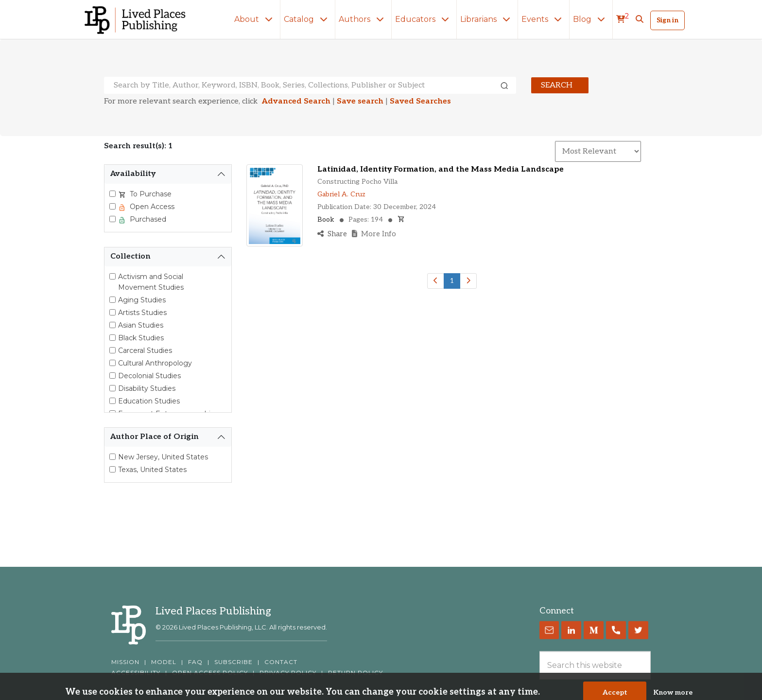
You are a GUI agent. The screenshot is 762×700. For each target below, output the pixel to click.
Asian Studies (141, 325)
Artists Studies (142, 313)
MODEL (164, 662)
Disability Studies (147, 388)
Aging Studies (142, 300)
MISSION (125, 662)
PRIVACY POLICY (288, 673)
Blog (591, 19)
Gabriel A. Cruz (341, 194)
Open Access (151, 207)
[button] (640, 19)
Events (544, 19)
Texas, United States (152, 470)
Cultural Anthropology (155, 363)
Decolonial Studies (149, 376)
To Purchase (150, 194)
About (255, 19)
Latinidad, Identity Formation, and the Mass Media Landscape (441, 169)
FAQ (195, 662)
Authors (363, 19)
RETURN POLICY (355, 673)
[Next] (468, 281)
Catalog (308, 19)
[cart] (623, 19)
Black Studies (141, 338)
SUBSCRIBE (234, 662)
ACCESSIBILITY (136, 673)
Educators (424, 19)
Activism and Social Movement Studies (151, 282)
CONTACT (281, 662)
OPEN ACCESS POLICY (210, 673)
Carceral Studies (145, 350)
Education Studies (149, 401)
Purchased (147, 219)
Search (557, 85)
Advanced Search (296, 101)
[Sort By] (598, 151)
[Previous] (436, 281)
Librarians (487, 19)
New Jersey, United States (163, 457)
